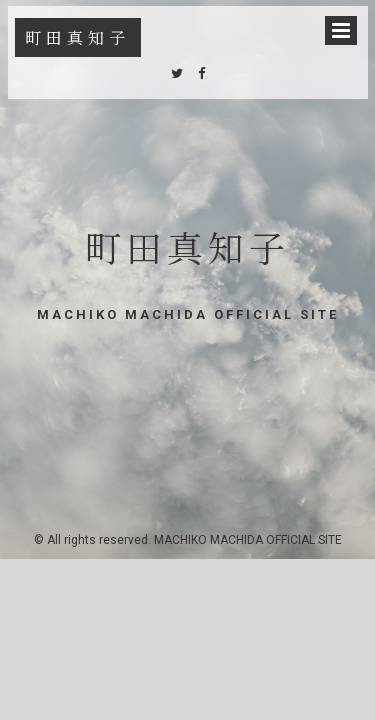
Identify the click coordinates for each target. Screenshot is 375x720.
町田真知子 (77, 37)
